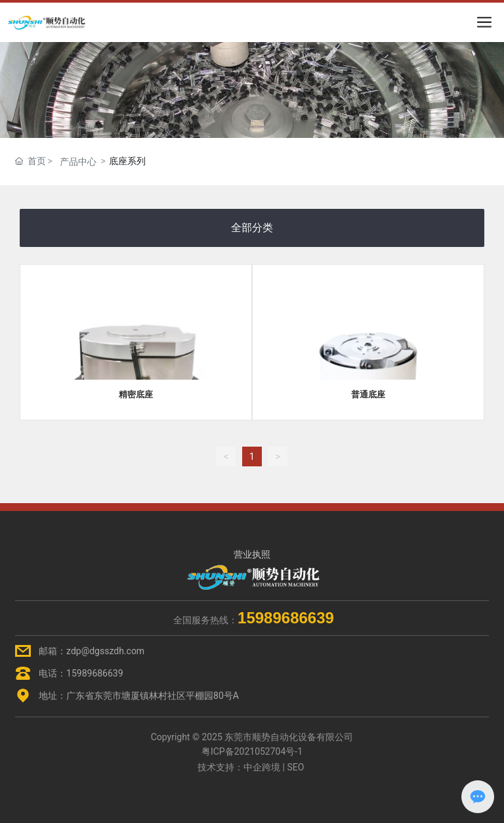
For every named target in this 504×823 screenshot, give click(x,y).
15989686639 (95, 673)
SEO (295, 767)
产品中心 (78, 162)
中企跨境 (262, 767)
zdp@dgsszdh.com (105, 651)
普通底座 (368, 394)
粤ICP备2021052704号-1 (252, 751)
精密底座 (136, 394)
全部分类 (252, 228)
